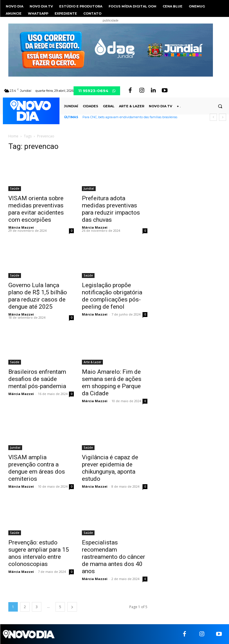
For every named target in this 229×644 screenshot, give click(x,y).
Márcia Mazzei (21, 227)
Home (13, 136)
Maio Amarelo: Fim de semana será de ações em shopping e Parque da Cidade (112, 383)
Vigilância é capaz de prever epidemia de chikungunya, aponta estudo (110, 468)
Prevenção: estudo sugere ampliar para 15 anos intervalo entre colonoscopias (39, 553)
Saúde (15, 188)
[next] (223, 117)
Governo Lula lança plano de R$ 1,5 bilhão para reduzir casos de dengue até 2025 (38, 296)
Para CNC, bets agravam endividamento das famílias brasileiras (130, 117)
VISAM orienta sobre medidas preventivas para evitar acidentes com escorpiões (36, 209)
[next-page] (72, 607)
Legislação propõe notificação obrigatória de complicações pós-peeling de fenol (112, 296)
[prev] (213, 117)
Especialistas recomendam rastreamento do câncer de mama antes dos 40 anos (113, 557)
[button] (220, 106)
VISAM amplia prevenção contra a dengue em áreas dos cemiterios (37, 468)
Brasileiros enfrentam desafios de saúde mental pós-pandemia (37, 379)
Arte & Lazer (92, 362)
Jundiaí (89, 188)
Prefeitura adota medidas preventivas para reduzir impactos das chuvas (111, 209)
